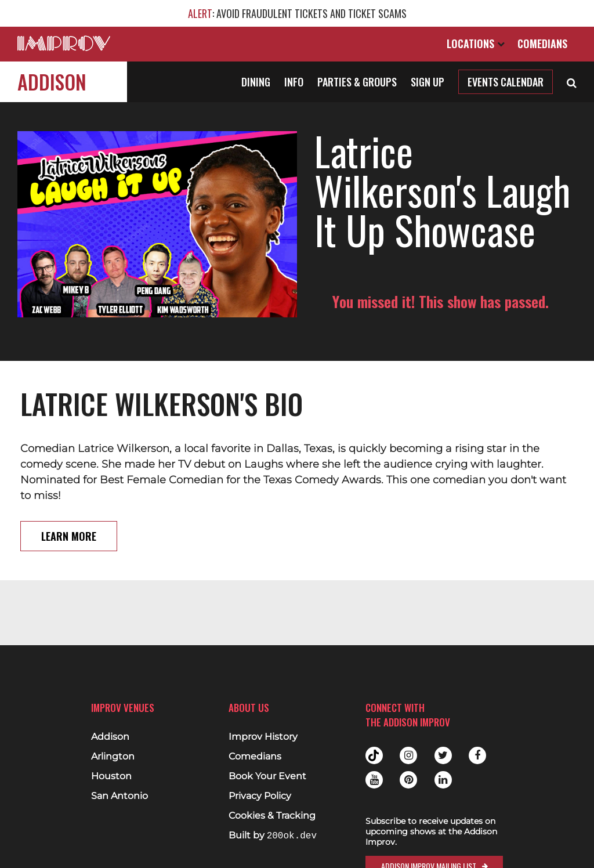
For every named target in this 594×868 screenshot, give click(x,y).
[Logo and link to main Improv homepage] (64, 43)
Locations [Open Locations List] (476, 44)
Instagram (408, 755)
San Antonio (119, 796)
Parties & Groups (357, 82)
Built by (273, 836)
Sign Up (428, 82)
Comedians (542, 44)
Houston (111, 776)
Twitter (443, 755)
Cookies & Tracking (272, 816)
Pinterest (408, 780)
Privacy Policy (260, 796)
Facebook (477, 755)
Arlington (113, 757)
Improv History (263, 737)
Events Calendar (506, 82)
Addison (52, 82)
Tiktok (374, 755)
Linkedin (443, 780)
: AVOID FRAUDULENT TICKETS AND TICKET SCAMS (297, 13)
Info (294, 82)
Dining (256, 82)
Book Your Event (267, 776)
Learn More (69, 536)
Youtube (374, 780)
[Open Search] (572, 82)
